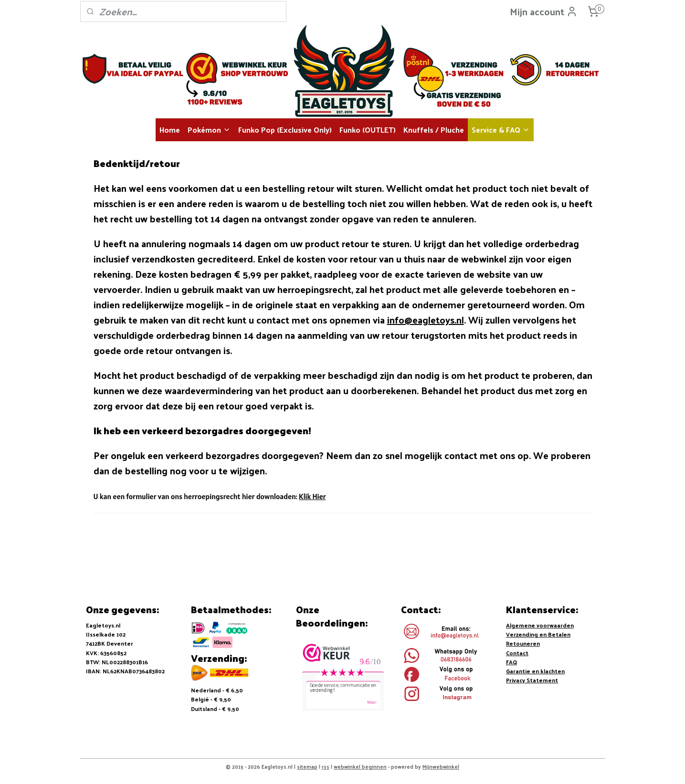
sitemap (307, 766)
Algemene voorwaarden (540, 625)
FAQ (511, 662)
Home (170, 130)
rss (326, 766)
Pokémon (209, 130)
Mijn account (544, 11)
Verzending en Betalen (538, 634)
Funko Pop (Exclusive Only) (285, 130)
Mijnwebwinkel (441, 766)
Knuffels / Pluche (434, 130)
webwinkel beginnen (360, 766)
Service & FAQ (501, 130)
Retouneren (523, 643)
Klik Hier (312, 496)
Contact (517, 653)
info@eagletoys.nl (425, 320)
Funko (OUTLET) (368, 130)
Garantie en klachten (535, 671)
